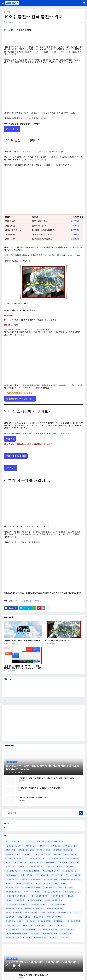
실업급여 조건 (39, 917)
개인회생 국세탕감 (73, 858)
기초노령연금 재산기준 (69, 871)
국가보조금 (63, 863)
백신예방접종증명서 (50, 879)
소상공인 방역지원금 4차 (57, 904)
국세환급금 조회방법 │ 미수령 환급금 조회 (33, 975)
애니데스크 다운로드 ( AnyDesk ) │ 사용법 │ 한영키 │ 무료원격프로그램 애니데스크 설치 (23, 667)
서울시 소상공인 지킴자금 (39, 896)
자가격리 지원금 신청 (12, 938)
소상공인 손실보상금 (31, 913)
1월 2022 (43, 823)
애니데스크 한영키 (74, 921)
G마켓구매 (11, 468)
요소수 (15, 601)
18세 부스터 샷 (43, 846)
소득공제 (8, 900)
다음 (4, 701)
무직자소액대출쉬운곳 (73, 875)
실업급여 (78, 913)
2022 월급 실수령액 (70, 846)
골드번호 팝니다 (20, 863)
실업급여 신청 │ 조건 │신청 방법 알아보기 (22, 640)
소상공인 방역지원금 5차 (14, 908)
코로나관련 (41, 842)
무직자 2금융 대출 (42, 875)
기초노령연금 (70, 867)
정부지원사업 (30, 846)
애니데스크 (30, 921)
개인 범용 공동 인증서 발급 (37, 858)
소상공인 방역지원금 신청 (54, 908)
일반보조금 (30, 842)
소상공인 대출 (20, 900)
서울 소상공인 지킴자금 (71, 892)
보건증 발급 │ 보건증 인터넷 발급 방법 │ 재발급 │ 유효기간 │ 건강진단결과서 (46, 778)
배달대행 (24, 879)
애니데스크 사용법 (44, 921)
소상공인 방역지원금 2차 (56, 842)
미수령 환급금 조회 (12, 879)
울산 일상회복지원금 (12, 929)
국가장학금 (74, 863)
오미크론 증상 (40, 925)
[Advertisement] (43, 88)
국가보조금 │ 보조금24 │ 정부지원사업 (31, 797)
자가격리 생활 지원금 (50, 934)
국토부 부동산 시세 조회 (54, 867)
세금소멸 (70, 896)
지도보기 (75, 221)
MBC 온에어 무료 (70, 854)
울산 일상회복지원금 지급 (31, 929)
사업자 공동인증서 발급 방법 (31, 888)
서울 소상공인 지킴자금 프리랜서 (16, 896)
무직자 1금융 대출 (27, 875)
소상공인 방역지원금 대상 (34, 908)
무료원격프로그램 (11, 875)
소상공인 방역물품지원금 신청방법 (17, 904)
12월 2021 (43, 827)
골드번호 (8, 863)
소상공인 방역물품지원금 (54, 900)
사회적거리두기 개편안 (13, 892)
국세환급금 (22, 867)
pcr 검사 (8, 858)
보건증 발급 (9, 883)
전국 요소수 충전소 (36, 601)
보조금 (38, 883)
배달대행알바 (35, 879)
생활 (9, 12)
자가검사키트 (35, 934)
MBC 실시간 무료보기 (43, 854)
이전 (83, 701)
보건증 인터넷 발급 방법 (25, 883)
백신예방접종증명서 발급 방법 (70, 879)
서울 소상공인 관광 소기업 (51, 892)
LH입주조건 (28, 854)
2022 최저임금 (10, 850)
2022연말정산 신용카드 (26, 850)
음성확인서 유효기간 (50, 929)
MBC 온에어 (57, 854)
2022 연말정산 (56, 846)
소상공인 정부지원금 (48, 913)
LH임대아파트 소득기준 (13, 854)
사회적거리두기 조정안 (32, 892)
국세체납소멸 (10, 867)
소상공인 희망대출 (65, 913)
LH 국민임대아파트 (44, 850)
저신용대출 (27, 938)
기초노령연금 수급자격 (13, 871)
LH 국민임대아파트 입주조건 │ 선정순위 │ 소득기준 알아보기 (39, 788)
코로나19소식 (66, 938)
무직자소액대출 (57, 875)
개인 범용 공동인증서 (56, 858)
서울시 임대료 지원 (57, 896)
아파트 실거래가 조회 (54, 917)
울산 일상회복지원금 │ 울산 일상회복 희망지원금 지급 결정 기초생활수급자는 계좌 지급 (42, 767)
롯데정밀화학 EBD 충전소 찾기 (20, 399)
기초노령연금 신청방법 (32, 871)
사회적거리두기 (49, 888)
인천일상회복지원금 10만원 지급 (16, 934)
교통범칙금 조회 (51, 863)
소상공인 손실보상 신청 (13, 913)
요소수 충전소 (24, 601)
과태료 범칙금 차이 (35, 863)
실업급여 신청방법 (24, 917)
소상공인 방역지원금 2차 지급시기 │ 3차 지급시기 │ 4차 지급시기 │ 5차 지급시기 (43, 964)
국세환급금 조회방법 (36, 867)
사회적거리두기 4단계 (65, 888)
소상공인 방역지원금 (39, 904)
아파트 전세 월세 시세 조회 (14, 921)
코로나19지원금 (17, 842)
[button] (3, 3)
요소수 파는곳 (12, 129)
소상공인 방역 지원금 (35, 900)
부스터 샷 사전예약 (60, 883)
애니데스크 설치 (59, 921)
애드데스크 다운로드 (12, 925)
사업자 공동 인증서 (12, 888)
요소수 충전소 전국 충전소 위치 (58, 640)
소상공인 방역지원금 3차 (14, 846)
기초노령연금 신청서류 (50, 871)
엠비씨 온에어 (27, 925)
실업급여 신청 (10, 917)
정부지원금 (54, 938)
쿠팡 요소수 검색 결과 (16, 456)
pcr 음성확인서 (19, 858)
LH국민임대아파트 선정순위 (63, 850)
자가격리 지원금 (66, 934)
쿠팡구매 (10, 439)
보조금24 (47, 883)
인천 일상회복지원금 (67, 929)
